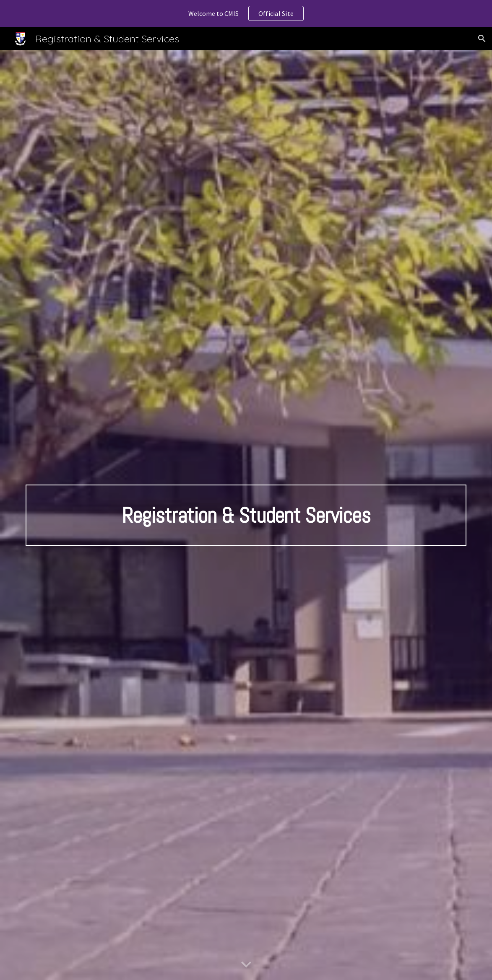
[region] (246, 13)
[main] (246, 515)
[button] (482, 39)
